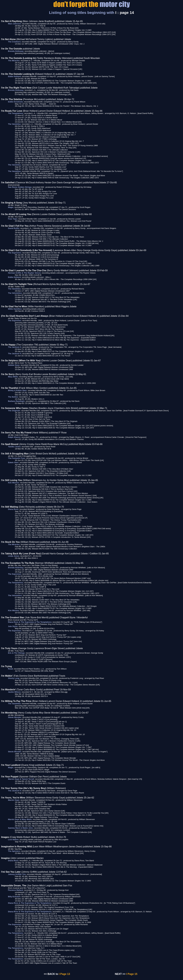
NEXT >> (120, 974)
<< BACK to (51, 974)
